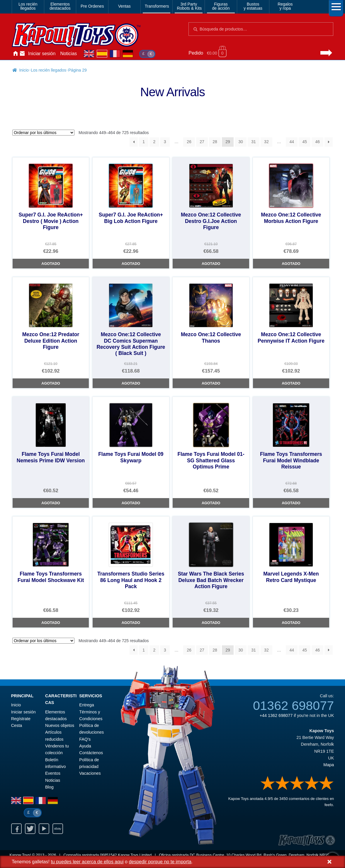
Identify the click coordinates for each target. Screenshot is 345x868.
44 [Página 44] (292, 142)
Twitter (30, 829)
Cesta (17, 725)
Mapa (329, 765)
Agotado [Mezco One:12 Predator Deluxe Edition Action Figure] (51, 383)
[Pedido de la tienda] (43, 133)
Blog (49, 787)
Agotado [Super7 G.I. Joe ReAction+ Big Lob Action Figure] (131, 264)
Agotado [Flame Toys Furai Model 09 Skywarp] (131, 503)
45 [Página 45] (305, 142)
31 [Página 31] (254, 142)
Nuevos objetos (60, 725)
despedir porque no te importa (160, 862)
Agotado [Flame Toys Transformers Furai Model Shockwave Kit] (51, 623)
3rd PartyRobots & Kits (189, 6)
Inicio (15, 54)
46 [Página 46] (317, 142)
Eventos (53, 773)
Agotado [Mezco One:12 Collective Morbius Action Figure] (291, 264)
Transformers (157, 6)
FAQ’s (85, 739)
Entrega (86, 705)
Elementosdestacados (60, 6)
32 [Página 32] (266, 142)
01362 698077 (293, 705)
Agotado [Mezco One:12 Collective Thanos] (211, 383)
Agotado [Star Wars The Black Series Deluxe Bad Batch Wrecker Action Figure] (211, 623)
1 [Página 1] (144, 142)
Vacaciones (90, 773)
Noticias (68, 54)
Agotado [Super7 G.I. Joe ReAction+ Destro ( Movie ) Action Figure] (51, 264)
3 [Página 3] (165, 142)
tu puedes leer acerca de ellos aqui (87, 862)
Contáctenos (22, 54)
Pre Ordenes (92, 6)
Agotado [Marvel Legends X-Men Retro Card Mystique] (291, 623)
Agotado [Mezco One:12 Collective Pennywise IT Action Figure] (291, 383)
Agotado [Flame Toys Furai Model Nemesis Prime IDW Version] (51, 503)
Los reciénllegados (28, 6)
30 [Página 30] (241, 142)
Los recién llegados (49, 70)
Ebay (58, 829)
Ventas (124, 6)
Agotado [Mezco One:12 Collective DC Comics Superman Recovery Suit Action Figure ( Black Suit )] (131, 383)
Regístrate (21, 719)
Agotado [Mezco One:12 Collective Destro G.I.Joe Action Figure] (211, 264)
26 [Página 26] (189, 142)
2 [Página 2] (154, 142)
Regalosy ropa (285, 6)
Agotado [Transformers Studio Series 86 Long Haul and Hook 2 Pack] (131, 623)
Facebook (16, 829)
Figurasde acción (221, 6)
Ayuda (85, 746)
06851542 (108, 855)
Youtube (44, 829)
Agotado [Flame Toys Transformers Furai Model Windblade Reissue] (291, 503)
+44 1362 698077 (276, 715)
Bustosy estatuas (253, 6)
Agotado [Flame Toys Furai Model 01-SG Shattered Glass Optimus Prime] (211, 503)
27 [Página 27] (202, 142)
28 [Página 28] (215, 142)
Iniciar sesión (42, 54)
